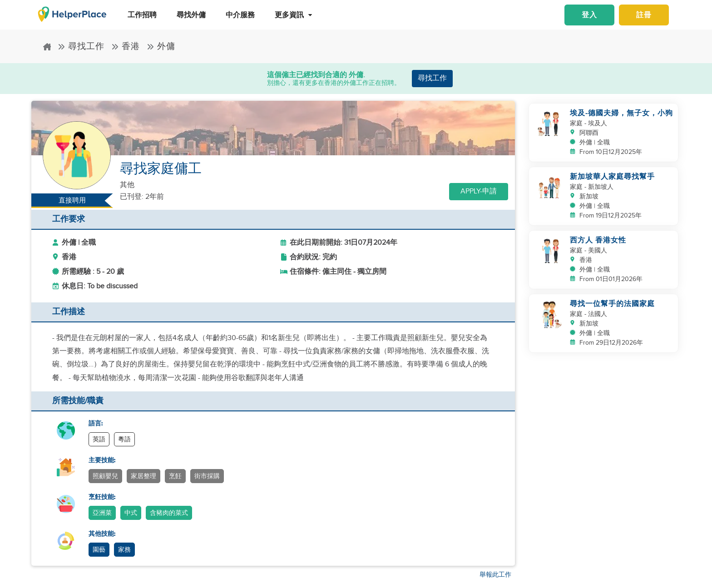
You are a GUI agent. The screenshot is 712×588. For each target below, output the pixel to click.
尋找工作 (81, 47)
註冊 (644, 15)
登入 (589, 15)
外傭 (161, 47)
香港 (126, 47)
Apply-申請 (479, 191)
